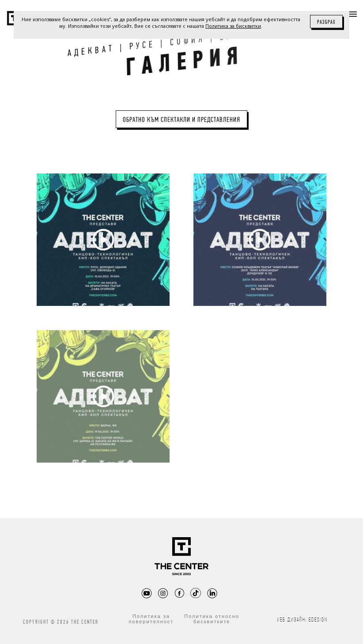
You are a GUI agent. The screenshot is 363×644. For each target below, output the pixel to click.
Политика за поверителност (151, 619)
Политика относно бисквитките (212, 619)
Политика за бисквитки (233, 26)
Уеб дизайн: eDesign (302, 620)
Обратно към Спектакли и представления (181, 119)
